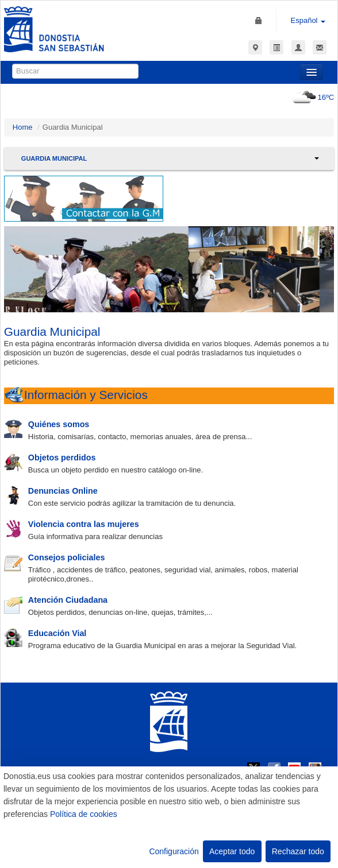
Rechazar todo (298, 851)
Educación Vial (57, 633)
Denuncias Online (63, 491)
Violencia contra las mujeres (84, 524)
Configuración (174, 851)
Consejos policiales (66, 557)
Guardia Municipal (54, 158)
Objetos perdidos (62, 458)
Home (23, 127)
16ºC (312, 97)
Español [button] (308, 20)
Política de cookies (84, 814)
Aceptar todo (232, 851)
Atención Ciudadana (68, 600)
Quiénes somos (59, 424)
